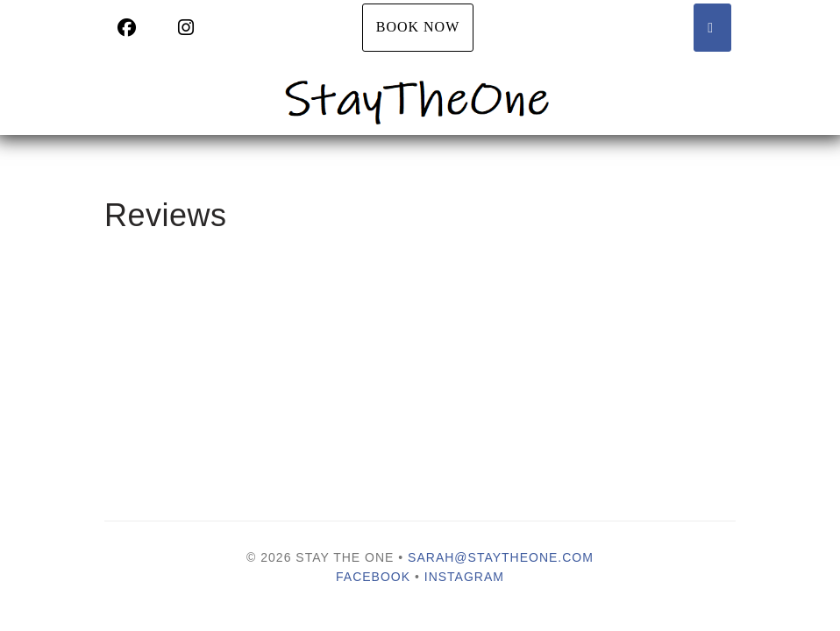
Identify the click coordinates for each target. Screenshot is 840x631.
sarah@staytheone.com (501, 557)
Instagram (464, 577)
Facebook (373, 577)
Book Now (418, 27)
